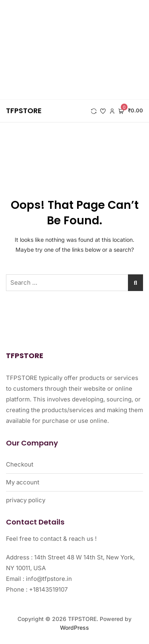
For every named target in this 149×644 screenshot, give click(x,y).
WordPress (74, 628)
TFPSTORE (24, 111)
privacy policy (26, 500)
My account (23, 482)
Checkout (20, 464)
